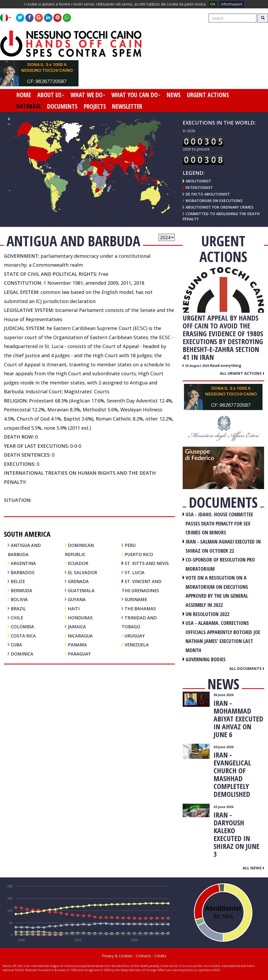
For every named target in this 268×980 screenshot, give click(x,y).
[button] (7, 18)
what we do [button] (88, 95)
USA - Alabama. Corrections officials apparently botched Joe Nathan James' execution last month (223, 637)
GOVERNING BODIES (206, 659)
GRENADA (78, 581)
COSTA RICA (23, 636)
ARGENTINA (23, 563)
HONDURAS (80, 618)
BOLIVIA (19, 599)
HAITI (74, 609)
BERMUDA (21, 590)
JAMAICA (77, 627)
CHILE (17, 618)
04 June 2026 (224, 747)
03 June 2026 (224, 807)
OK (213, 4)
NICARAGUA (80, 636)
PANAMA (77, 645)
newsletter (127, 106)
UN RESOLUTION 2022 (207, 614)
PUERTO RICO (139, 554)
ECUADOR (78, 563)
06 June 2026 (224, 695)
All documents (247, 668)
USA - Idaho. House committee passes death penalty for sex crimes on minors (219, 523)
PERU (130, 545)
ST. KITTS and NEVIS (147, 563)
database (29, 106)
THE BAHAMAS (140, 609)
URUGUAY (135, 636)
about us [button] (51, 95)
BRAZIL (18, 609)
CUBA (16, 645)
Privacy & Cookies (117, 956)
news (174, 95)
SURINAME (136, 599)
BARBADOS (23, 572)
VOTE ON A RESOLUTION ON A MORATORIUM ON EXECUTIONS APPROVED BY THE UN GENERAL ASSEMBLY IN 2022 (217, 591)
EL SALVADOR (82, 572)
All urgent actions (242, 373)
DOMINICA (22, 654)
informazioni (232, 4)
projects (95, 106)
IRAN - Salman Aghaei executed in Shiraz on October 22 (223, 546)
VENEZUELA (137, 645)
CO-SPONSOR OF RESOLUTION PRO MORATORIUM (220, 564)
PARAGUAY (79, 654)
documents (62, 106)
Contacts (143, 956)
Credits (160, 956)
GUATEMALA (81, 590)
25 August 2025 (198, 366)
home (24, 95)
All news (253, 868)
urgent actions (208, 95)
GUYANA (77, 599)
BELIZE (18, 581)
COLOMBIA (22, 627)
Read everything (226, 365)
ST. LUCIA (135, 572)
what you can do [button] (136, 95)
